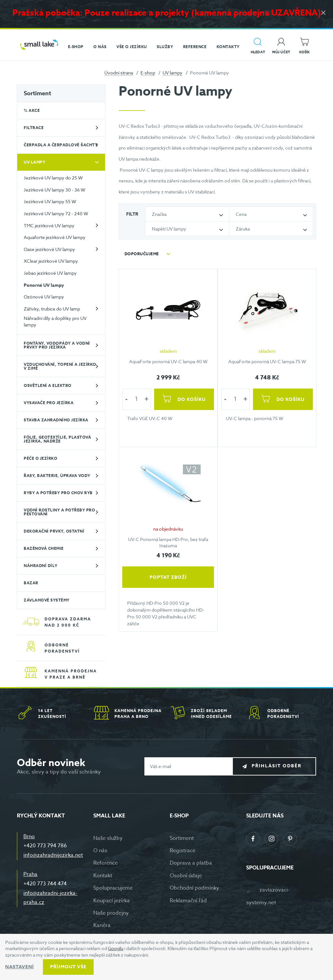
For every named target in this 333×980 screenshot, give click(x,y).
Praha (30, 874)
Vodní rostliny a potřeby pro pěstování (59, 512)
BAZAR (31, 583)
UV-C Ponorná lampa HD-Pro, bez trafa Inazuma (168, 543)
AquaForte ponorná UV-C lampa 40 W (168, 361)
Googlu (116, 948)
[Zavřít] (323, 13)
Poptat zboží (168, 577)
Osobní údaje (186, 876)
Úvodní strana (119, 73)
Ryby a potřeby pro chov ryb (58, 493)
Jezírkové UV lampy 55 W (50, 201)
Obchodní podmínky (194, 888)
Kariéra (102, 925)
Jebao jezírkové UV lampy (50, 273)
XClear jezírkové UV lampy (51, 261)
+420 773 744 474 (45, 884)
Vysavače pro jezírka (49, 403)
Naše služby (108, 838)
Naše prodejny (111, 913)
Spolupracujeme (113, 888)
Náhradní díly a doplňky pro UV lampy (55, 321)
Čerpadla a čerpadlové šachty (61, 145)
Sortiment (37, 93)
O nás (100, 851)
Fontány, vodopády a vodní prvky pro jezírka (57, 345)
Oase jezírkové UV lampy (49, 249)
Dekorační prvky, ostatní (54, 531)
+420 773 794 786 (45, 846)
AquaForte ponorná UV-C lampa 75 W (267, 361)
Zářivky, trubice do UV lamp (52, 309)
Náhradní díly (41, 566)
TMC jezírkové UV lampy (49, 225)
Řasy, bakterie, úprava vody (57, 476)
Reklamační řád (188, 901)
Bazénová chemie (44, 548)
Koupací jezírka (112, 901)
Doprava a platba (191, 863)
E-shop (148, 73)
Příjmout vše (68, 967)
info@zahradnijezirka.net (53, 855)
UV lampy (173, 73)
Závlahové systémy (47, 600)
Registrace (183, 851)
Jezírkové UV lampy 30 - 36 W (54, 190)
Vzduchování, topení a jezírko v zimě (60, 366)
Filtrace (34, 128)
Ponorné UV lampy (44, 285)
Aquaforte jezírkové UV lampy (55, 237)
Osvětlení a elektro (48, 385)
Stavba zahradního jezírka (56, 420)
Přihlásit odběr (279, 766)
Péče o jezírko (40, 458)
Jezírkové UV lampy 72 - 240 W (56, 213)
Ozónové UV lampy (44, 297)
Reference (106, 863)
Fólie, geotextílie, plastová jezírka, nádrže (57, 439)
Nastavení (20, 967)
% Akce (32, 110)
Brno (29, 837)
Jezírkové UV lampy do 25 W (53, 178)
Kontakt (103, 876)
